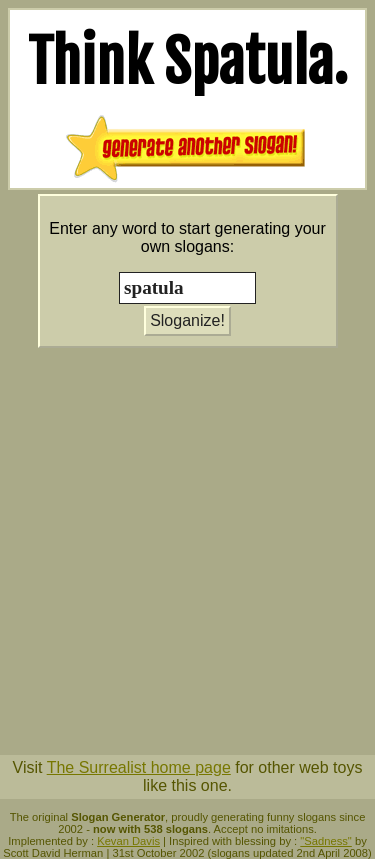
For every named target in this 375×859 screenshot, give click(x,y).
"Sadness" (325, 841)
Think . (188, 62)
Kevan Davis (128, 841)
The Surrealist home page (139, 767)
